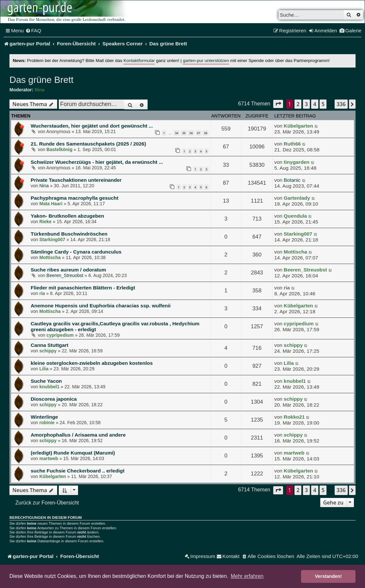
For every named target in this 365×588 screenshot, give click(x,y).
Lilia (44, 369)
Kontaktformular (139, 61)
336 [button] (341, 104)
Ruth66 (292, 144)
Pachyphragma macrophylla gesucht (75, 198)
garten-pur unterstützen (206, 61)
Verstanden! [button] (328, 576)
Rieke (45, 222)
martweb (49, 458)
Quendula (295, 216)
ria (42, 293)
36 (191, 133)
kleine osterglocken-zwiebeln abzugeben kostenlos (92, 363)
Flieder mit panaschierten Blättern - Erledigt (83, 288)
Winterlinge (44, 417)
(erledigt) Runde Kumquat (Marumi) (73, 453)
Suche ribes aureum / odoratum (68, 270)
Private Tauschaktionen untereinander (76, 180)
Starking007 (52, 240)
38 (206, 133)
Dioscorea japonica (54, 399)
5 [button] (323, 104)
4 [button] (315, 104)
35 (184, 133)
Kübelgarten (298, 126)
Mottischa (50, 257)
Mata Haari (51, 204)
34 (177, 133)
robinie (47, 423)
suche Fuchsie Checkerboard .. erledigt (78, 471)
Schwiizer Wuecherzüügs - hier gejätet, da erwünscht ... (97, 162)
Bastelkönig (59, 149)
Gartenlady (297, 198)
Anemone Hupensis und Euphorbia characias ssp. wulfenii (101, 306)
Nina (40, 90)
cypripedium (60, 335)
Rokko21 (294, 417)
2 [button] (298, 104)
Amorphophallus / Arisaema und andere (78, 435)
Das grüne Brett (41, 80)
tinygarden (297, 162)
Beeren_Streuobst (65, 275)
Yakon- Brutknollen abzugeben (67, 216)
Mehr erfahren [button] (247, 576)
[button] (278, 104)
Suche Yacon (46, 381)
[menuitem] (33, 31)
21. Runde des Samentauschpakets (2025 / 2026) (88, 144)
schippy (48, 351)
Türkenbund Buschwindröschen (69, 234)
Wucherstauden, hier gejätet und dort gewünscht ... (92, 126)
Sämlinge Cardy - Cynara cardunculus (76, 252)
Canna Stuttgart (49, 345)
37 (198, 133)
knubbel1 (49, 387)
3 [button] (306, 104)
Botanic (292, 180)
